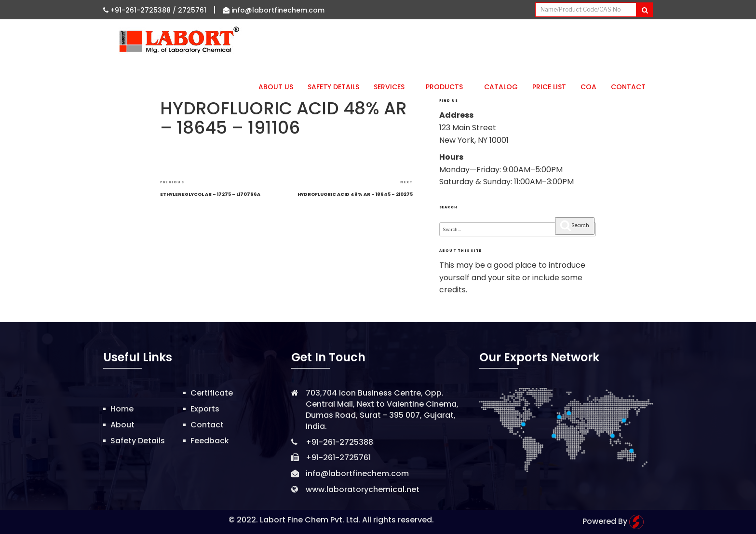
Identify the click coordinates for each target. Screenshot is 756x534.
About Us (276, 87)
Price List (549, 87)
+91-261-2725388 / (141, 10)
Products (448, 87)
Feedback (210, 441)
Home (122, 409)
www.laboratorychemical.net (363, 489)
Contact (628, 87)
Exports (205, 409)
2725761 (192, 10)
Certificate (212, 393)
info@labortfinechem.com (274, 10)
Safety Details (333, 87)
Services (392, 87)
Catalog (501, 87)
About (122, 425)
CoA (588, 87)
